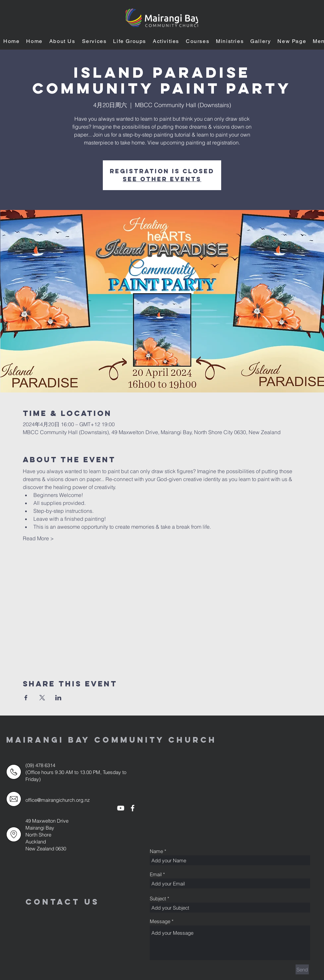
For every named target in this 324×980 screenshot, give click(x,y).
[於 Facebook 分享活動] (26, 698)
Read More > (38, 538)
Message (160, 921)
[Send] (302, 969)
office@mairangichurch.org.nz (58, 800)
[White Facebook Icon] (133, 808)
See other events (162, 179)
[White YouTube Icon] (121, 808)
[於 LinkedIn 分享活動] (58, 698)
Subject (158, 898)
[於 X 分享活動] (42, 698)
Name (156, 851)
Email (156, 874)
